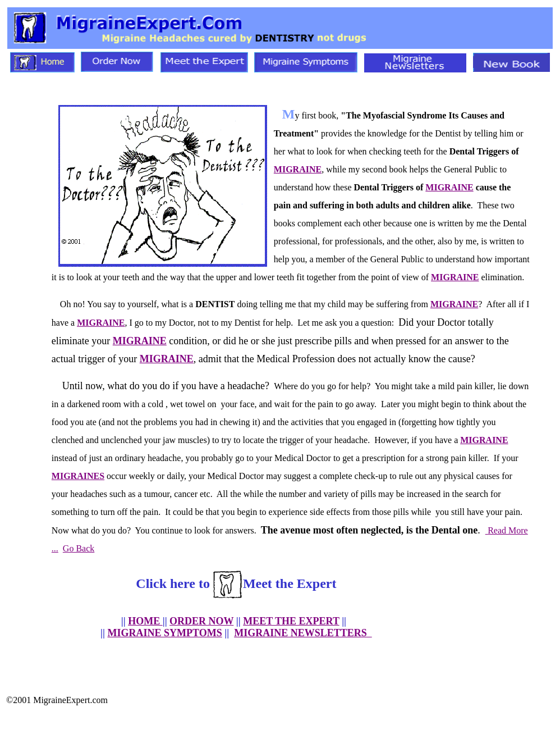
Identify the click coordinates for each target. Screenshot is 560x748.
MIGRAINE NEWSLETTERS (303, 633)
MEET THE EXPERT (291, 621)
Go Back (79, 548)
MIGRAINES (78, 476)
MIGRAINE (298, 169)
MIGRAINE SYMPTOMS (165, 633)
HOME (145, 621)
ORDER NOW (201, 621)
